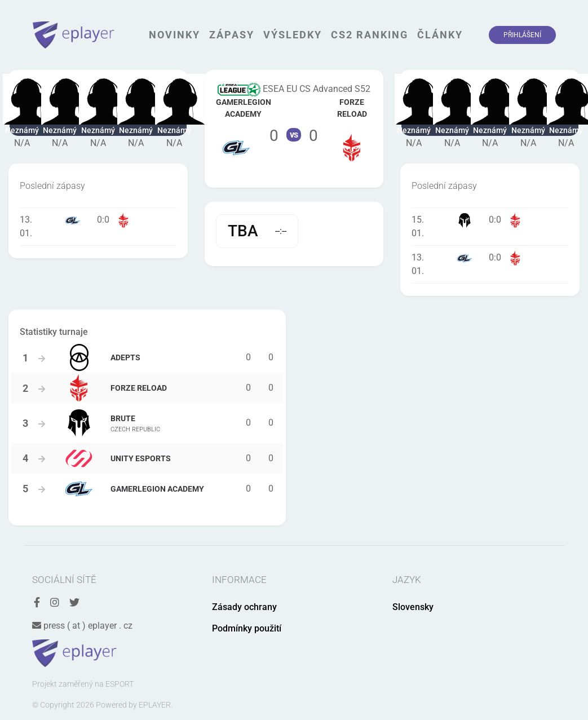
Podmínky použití (247, 628)
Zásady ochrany (244, 607)
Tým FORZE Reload (352, 129)
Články (440, 35)
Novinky (174, 35)
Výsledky (293, 35)
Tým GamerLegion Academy (236, 129)
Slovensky (413, 607)
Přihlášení (522, 35)
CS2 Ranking (370, 35)
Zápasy (232, 35)
